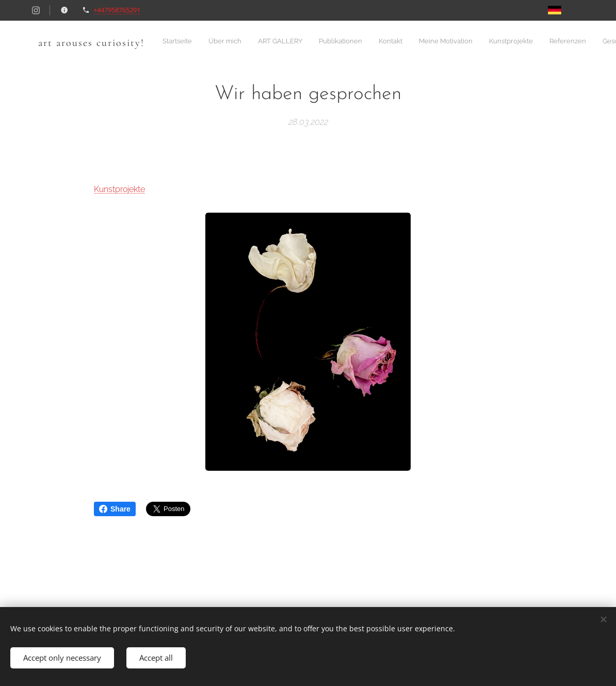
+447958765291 (117, 10)
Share (115, 509)
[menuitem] (339, 42)
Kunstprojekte (119, 189)
